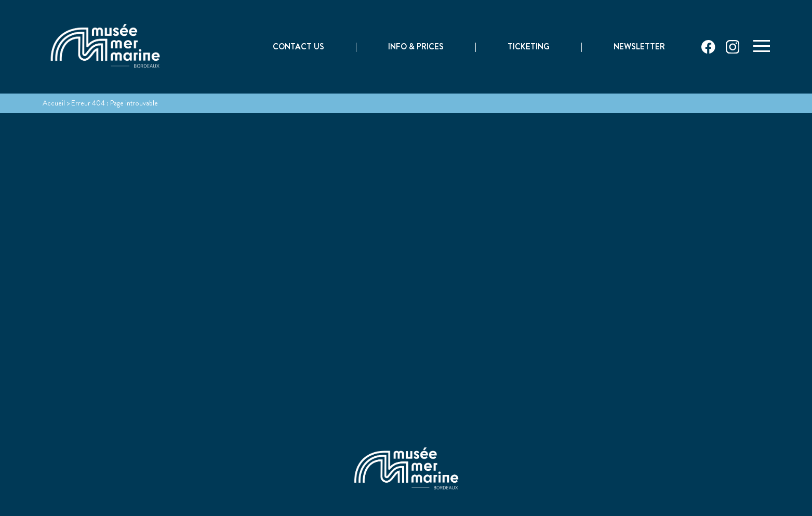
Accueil (54, 103)
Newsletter (639, 48)
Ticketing (529, 48)
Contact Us (298, 48)
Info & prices (416, 48)
